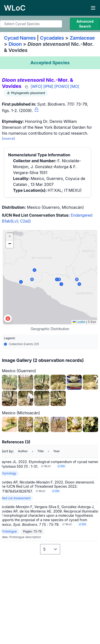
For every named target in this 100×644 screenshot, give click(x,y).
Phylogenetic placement (26, 93)
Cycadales (52, 38)
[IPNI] (48, 86)
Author (23, 451)
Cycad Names (20, 38)
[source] (8, 138)
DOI (61, 466)
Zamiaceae (82, 38)
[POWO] (62, 86)
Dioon (15, 44)
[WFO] (36, 86)
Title (41, 451)
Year (56, 451)
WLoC (46, 466)
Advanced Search (85, 24)
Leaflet (79, 322)
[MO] (75, 86)
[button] (10, 237)
